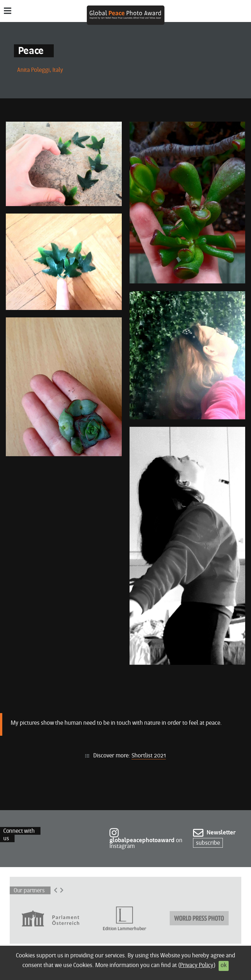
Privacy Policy (197, 966)
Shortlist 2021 (149, 756)
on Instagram (146, 840)
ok (224, 966)
